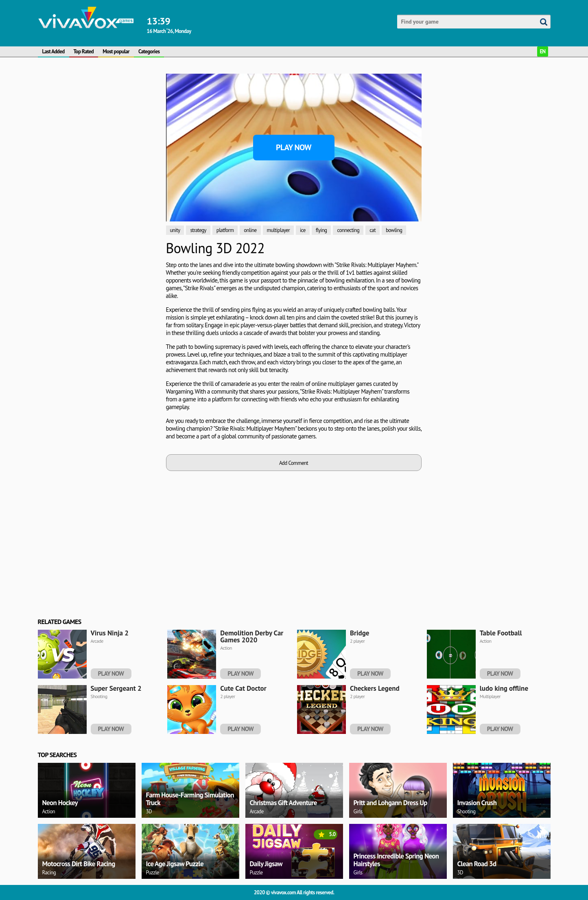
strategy (198, 230)
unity (175, 230)
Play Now (294, 147)
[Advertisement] (99, 196)
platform (225, 230)
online (250, 230)
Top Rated (84, 51)
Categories (149, 51)
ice (303, 230)
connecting (348, 230)
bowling (394, 230)
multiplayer (278, 230)
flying (321, 230)
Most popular (116, 51)
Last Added (54, 51)
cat (373, 230)
